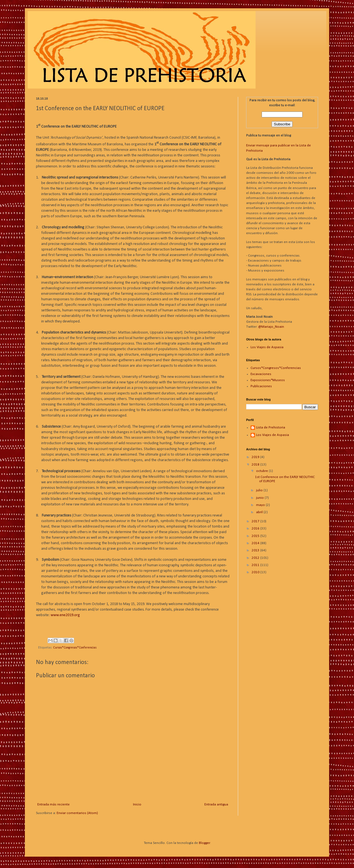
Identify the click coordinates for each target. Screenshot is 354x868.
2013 (256, 550)
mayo (261, 505)
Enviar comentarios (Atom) (77, 813)
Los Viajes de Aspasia (267, 347)
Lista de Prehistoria (271, 427)
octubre (262, 471)
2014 (256, 543)
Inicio (137, 804)
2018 (256, 465)
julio (260, 490)
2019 (256, 457)
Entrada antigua (216, 804)
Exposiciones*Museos (268, 380)
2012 (256, 558)
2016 (256, 529)
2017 (256, 521)
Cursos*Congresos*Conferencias (75, 648)
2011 (256, 565)
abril (260, 512)
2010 (256, 572)
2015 (256, 536)
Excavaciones (261, 374)
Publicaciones (261, 386)
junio (260, 498)
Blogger (204, 843)
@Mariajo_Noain (271, 327)
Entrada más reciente (54, 804)
